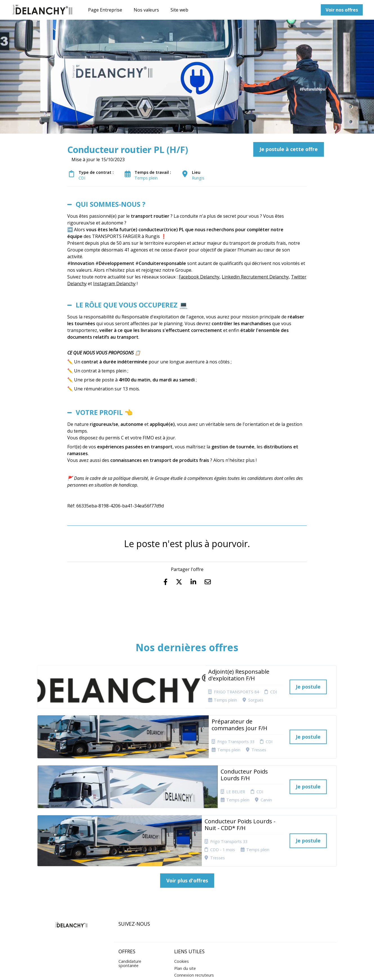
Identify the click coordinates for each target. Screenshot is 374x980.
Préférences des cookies (189, 916)
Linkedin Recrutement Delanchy (255, 277)
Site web (179, 10)
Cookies (182, 893)
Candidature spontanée (130, 895)
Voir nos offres (342, 10)
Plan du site (185, 900)
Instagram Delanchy (114, 284)
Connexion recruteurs (194, 907)
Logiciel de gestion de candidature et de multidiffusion (187, 970)
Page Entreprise (105, 10)
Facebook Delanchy (199, 277)
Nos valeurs (146, 10)
